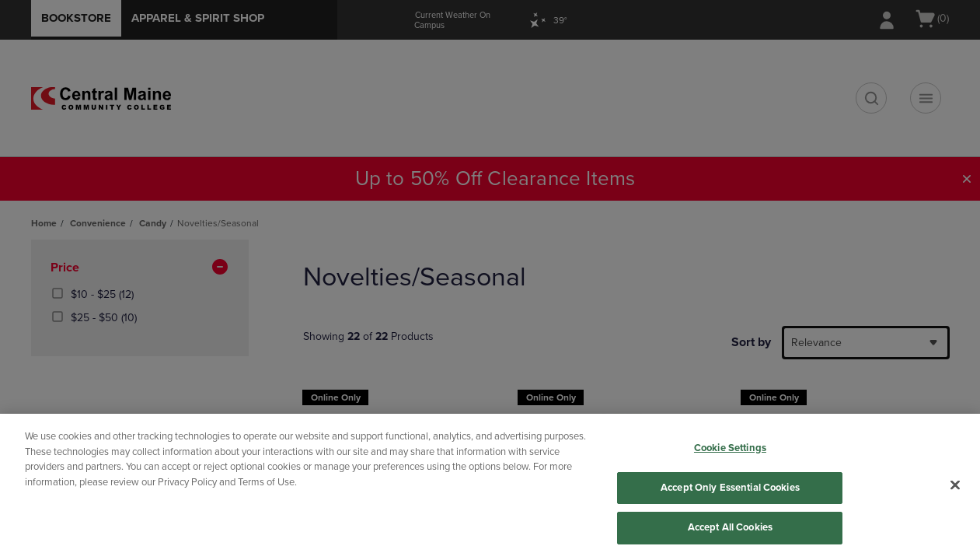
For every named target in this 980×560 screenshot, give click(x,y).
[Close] (955, 485)
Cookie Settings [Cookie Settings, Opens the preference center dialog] (730, 448)
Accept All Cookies (730, 527)
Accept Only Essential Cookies (730, 488)
